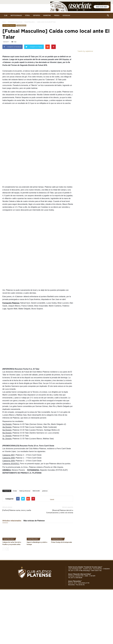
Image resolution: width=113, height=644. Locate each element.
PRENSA (57, 15)
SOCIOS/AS (66, 15)
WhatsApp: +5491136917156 (92, 571)
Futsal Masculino (30, 22)
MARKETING (47, 15)
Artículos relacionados (12, 521)
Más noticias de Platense (34, 521)
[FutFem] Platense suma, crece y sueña (17, 510)
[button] (108, 16)
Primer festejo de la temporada (61, 542)
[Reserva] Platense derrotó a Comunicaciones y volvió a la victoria (60, 511)
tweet (52, 499)
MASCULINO (36, 491)
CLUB (6, 15)
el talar (15, 491)
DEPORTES (37, 15)
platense (45, 491)
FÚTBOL (28, 15)
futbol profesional (25, 491)
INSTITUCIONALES (16, 15)
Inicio (4, 22)
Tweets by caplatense (85, 51)
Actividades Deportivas (15, 22)
